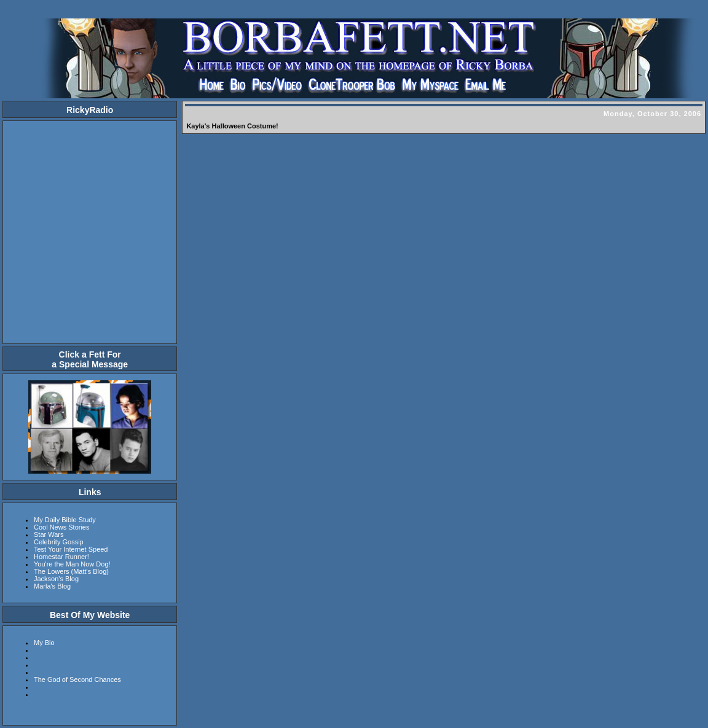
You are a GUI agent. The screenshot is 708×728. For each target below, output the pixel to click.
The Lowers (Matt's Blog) (71, 571)
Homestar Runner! (61, 557)
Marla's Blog (52, 586)
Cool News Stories (61, 527)
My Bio (44, 643)
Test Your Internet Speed (71, 549)
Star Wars (49, 534)
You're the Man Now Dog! (72, 564)
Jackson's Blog (56, 579)
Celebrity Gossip (59, 542)
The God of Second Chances (77, 679)
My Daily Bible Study (65, 520)
